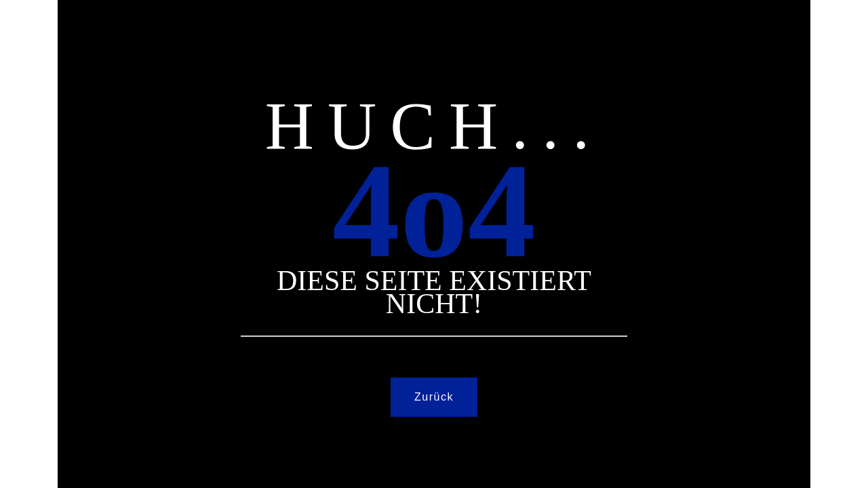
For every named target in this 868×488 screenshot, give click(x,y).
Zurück (434, 397)
